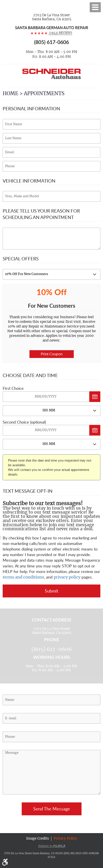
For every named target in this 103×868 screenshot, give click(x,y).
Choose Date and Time (30, 375)
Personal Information (31, 108)
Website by (52, 846)
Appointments (44, 94)
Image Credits (38, 839)
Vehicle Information (29, 181)
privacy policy (67, 577)
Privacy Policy (65, 839)
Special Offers (21, 258)
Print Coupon (52, 354)
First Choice (13, 388)
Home (10, 94)
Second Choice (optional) (24, 422)
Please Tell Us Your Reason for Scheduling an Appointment (41, 214)
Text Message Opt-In (28, 491)
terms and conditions (23, 577)
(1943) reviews (60, 33)
